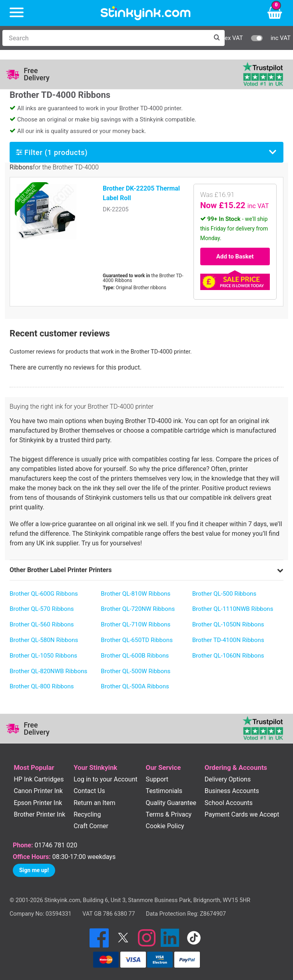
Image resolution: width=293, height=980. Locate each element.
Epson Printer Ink (38, 803)
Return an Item (94, 803)
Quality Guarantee (171, 803)
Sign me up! (34, 870)
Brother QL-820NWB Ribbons (48, 671)
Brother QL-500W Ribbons (136, 671)
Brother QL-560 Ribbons (42, 624)
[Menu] (17, 13)
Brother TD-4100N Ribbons (228, 640)
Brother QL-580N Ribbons (44, 640)
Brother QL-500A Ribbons (135, 686)
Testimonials (164, 791)
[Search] (106, 38)
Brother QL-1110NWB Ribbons (233, 609)
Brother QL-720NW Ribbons (138, 609)
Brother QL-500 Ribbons (224, 594)
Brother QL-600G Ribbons (44, 594)
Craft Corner (91, 826)
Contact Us (89, 791)
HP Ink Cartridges (39, 779)
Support (157, 779)
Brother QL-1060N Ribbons (228, 656)
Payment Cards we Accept (242, 814)
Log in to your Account (106, 779)
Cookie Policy (165, 826)
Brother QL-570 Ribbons (42, 609)
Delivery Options (228, 779)
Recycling (87, 814)
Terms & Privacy (169, 814)
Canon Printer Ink (38, 791)
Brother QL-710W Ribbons (136, 624)
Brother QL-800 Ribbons (42, 686)
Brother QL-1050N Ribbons (228, 624)
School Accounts (229, 803)
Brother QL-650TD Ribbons (137, 640)
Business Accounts (232, 791)
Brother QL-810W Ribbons (136, 594)
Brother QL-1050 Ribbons (43, 656)
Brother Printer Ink (39, 814)
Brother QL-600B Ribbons (135, 656)
